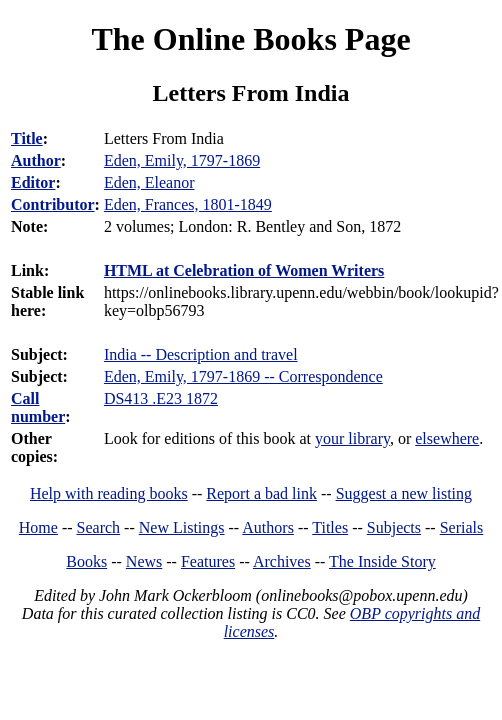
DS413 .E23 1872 (161, 398)
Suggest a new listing (404, 493)
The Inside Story (382, 561)
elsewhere (447, 438)
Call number (38, 407)
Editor (33, 182)
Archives (282, 561)
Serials (462, 527)
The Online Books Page (250, 39)
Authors (268, 527)
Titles (330, 527)
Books (86, 561)
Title (27, 138)
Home (38, 527)
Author (36, 160)
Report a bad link (261, 493)
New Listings (182, 527)
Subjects (394, 527)
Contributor (53, 204)
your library (352, 438)
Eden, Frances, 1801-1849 (188, 204)
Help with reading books (109, 493)
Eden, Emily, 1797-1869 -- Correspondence (243, 376)
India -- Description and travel (201, 354)
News (144, 561)
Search (99, 527)
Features (208, 561)
